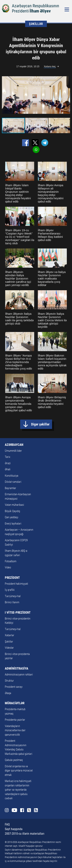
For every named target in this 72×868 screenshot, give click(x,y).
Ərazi (8, 463)
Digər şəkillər (40, 424)
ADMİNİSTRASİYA (17, 668)
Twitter (29, 810)
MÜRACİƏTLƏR (15, 703)
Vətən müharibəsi (14, 505)
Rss (36, 810)
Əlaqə (8, 693)
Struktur (9, 681)
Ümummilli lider (13, 451)
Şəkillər (9, 642)
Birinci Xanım (12, 602)
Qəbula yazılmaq (14, 760)
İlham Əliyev (40, 11)
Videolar (9, 648)
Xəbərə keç (50, 66)
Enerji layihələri (13, 524)
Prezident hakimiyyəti (16, 584)
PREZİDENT (12, 578)
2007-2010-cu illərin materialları (25, 834)
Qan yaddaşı (12, 517)
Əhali (8, 469)
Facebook (22, 810)
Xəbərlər (10, 635)
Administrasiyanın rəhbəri (19, 675)
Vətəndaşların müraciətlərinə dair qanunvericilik (15, 730)
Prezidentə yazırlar (15, 720)
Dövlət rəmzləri (13, 482)
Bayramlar (10, 488)
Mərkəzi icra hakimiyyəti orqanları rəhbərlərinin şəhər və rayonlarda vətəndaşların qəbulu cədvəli (18, 790)
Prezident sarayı (14, 687)
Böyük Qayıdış (12, 511)
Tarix (7, 457)
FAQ (7, 824)
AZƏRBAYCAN (14, 445)
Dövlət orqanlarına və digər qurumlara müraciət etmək (19, 771)
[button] (67, 95)
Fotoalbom (11, 561)
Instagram (7, 810)
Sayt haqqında (14, 829)
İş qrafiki (10, 590)
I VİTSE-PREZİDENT (18, 612)
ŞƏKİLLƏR (36, 24)
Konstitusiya (12, 476)
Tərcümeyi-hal (13, 596)
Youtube (14, 810)
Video (8, 567)
